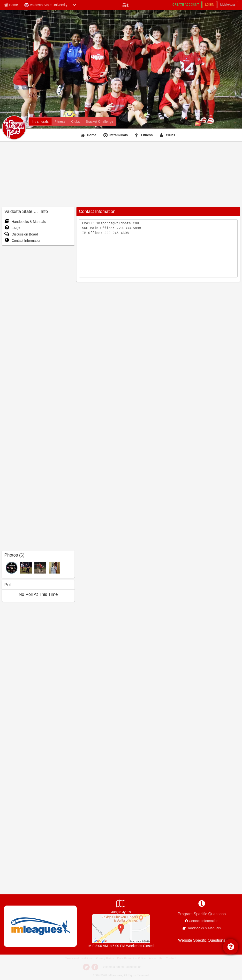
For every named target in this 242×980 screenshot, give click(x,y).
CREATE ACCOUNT (186, 5)
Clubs (170, 135)
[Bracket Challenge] (99, 121)
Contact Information (23, 241)
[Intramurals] (40, 121)
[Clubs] (76, 121)
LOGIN (210, 5)
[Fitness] (60, 121)
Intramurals (119, 135)
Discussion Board (21, 234)
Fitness (147, 135)
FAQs (12, 228)
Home (92, 135)
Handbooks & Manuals (25, 222)
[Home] (89, 135)
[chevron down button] (74, 5)
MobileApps (228, 5)
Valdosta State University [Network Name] (46, 5)
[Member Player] (126, 4)
